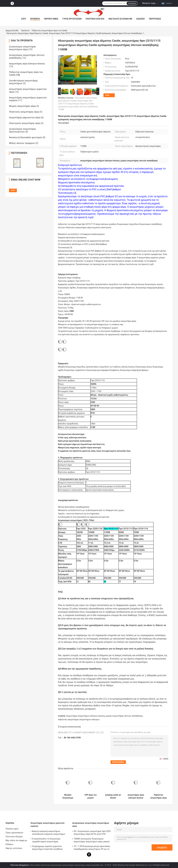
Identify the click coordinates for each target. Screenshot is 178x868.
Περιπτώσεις (155, 19)
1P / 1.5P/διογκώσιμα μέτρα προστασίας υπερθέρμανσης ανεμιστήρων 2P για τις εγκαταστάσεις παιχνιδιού (92, 848)
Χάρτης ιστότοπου (14, 848)
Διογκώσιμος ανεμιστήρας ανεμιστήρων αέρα (22, 48)
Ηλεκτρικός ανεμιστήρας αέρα (25, 123)
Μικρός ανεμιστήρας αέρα (22, 106)
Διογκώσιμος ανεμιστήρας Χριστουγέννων (22, 130)
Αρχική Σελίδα (12, 31)
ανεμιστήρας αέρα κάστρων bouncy (27, 64)
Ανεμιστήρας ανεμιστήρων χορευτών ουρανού (48, 825)
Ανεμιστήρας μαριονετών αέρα (25, 118)
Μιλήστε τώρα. (149, 3)
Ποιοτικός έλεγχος (95, 19)
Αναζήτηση (132, 3)
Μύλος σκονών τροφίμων (22, 143)
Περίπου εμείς (51, 19)
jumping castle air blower (113, 796)
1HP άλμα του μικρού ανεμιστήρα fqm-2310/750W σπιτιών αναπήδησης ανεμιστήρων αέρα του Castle (90, 796)
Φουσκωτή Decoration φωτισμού (26, 137)
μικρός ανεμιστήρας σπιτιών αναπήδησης (124, 716)
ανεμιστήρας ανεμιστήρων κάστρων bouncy (85, 716)
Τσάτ (107, 95)
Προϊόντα (35, 19)
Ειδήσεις (141, 19)
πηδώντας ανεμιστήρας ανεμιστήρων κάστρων (79, 720)
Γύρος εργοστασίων (72, 19)
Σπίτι (24, 19)
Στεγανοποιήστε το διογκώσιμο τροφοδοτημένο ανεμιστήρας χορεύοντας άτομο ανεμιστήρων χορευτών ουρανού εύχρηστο (47, 841)
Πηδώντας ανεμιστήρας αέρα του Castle (49, 31)
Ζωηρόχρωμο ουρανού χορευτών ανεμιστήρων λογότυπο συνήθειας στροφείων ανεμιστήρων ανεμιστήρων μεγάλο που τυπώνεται (49, 848)
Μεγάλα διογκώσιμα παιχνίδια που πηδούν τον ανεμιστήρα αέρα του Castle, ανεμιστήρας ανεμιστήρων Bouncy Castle (68, 796)
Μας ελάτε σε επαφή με (120, 19)
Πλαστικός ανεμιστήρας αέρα (24, 112)
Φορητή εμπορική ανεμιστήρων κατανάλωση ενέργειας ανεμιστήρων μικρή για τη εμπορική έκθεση (49, 833)
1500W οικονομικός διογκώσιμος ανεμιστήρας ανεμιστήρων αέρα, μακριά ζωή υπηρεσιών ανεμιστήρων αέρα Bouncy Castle (92, 841)
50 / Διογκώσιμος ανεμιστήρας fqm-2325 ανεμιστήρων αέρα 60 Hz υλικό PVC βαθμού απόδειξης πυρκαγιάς (92, 833)
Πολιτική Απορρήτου (20, 865)
